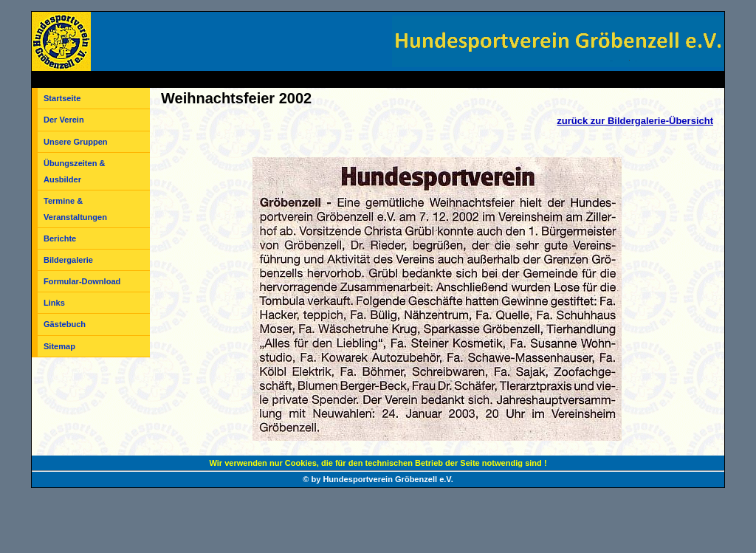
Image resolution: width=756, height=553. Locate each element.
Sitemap (59, 346)
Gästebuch (65, 324)
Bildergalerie (68, 260)
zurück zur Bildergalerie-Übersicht (635, 121)
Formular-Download (82, 281)
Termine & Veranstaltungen (75, 209)
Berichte (60, 238)
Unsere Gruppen (76, 142)
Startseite (62, 98)
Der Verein (64, 120)
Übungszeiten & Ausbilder (74, 171)
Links (54, 303)
